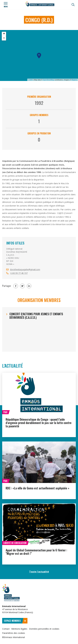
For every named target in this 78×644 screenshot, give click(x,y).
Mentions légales (19, 629)
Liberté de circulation (15, 543)
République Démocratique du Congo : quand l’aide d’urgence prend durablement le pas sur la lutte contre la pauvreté (39, 423)
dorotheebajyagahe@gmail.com (25, 269)
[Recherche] (73, 5)
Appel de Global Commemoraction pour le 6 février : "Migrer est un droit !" (36, 552)
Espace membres (15, 621)
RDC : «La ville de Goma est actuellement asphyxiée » (37, 488)
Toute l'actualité (39, 572)
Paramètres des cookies (14, 633)
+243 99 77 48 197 (19, 273)
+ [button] (4, 34)
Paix (5, 412)
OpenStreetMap (49, 80)
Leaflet (30, 80)
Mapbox (74, 80)
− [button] (4, 38)
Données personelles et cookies (44, 629)
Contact (6, 629)
